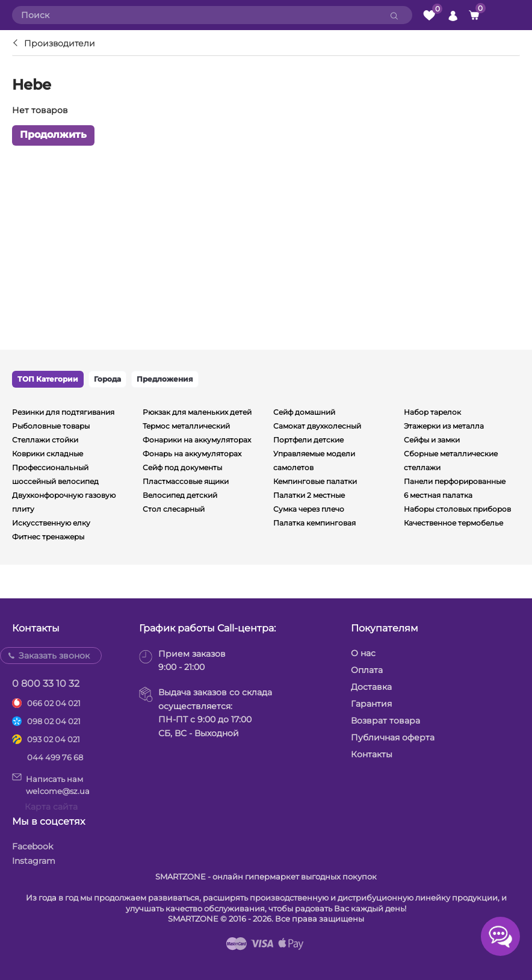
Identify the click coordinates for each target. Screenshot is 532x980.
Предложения (165, 379)
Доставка (371, 687)
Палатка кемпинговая (314, 523)
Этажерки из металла (444, 426)
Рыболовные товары (51, 426)
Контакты (372, 754)
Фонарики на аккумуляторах (197, 440)
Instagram (34, 861)
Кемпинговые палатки (315, 481)
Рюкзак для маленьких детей (197, 412)
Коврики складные (48, 454)
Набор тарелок (432, 412)
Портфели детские (308, 440)
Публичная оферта (393, 737)
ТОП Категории (48, 379)
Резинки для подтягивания (63, 412)
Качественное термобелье (453, 523)
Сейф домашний (304, 412)
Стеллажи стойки (45, 440)
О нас (363, 653)
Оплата (367, 670)
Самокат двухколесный (317, 426)
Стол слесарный (174, 509)
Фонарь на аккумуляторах (192, 454)
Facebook (32, 846)
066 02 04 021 (54, 703)
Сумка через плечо (309, 509)
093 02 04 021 (54, 739)
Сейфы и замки (432, 440)
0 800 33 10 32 (46, 684)
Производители (60, 43)
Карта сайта (51, 807)
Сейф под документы (182, 467)
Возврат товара (385, 721)
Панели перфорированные (455, 481)
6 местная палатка (438, 495)
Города (107, 379)
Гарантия (371, 704)
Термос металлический (186, 426)
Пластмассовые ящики (186, 481)
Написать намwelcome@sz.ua (51, 784)
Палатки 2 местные (309, 495)
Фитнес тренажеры (48, 537)
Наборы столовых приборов (457, 509)
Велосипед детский (180, 495)
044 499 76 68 (55, 757)
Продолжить (53, 135)
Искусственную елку (51, 523)
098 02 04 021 (54, 721)
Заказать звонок (54, 656)
